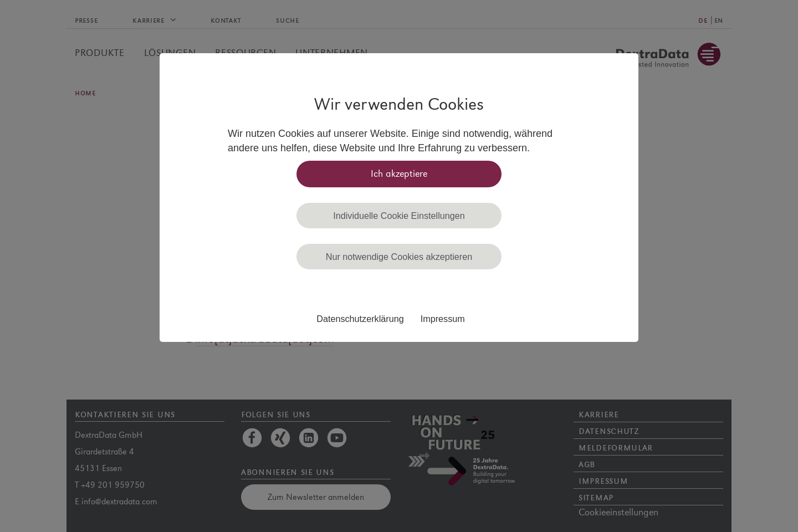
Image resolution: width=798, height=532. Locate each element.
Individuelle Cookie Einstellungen (399, 216)
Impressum (443, 319)
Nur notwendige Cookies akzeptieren (399, 257)
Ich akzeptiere (399, 174)
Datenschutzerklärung (360, 319)
